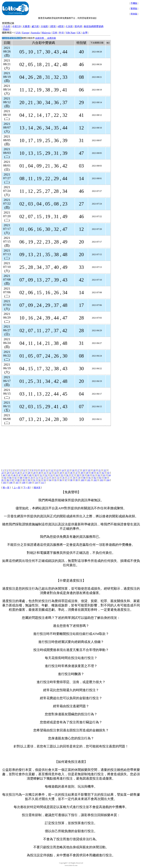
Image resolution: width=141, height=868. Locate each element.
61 (94, 475)
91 (34, 480)
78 (74, 478)
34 (61, 473)
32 (50, 473)
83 (100, 478)
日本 (55, 33)
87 (13, 480)
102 (95, 480)
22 (105, 470)
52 (46, 475)
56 (67, 475)
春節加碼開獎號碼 (94, 26)
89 (24, 480)
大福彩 (44, 26)
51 (41, 475)
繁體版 (134, 9)
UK (79, 33)
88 (18, 480)
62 (99, 475)
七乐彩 (69, 26)
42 (103, 473)
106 (11, 483)
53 (51, 475)
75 (58, 478)
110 (36, 483)
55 (62, 475)
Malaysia (46, 33)
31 (45, 473)
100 (82, 480)
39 (87, 473)
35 (66, 473)
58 (78, 475)
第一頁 (6, 488)
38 (82, 473)
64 (109, 475)
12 (52, 470)
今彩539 (16, 26)
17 (78, 470)
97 (66, 480)
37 (77, 473)
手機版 (134, 3)
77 (69, 478)
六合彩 (7, 26)
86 (8, 480)
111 (43, 483)
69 (26, 478)
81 (90, 478)
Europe (26, 33)
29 (34, 473)
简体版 (134, 14)
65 (5, 478)
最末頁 (37, 488)
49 (30, 475)
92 (40, 480)
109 (30, 483)
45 (9, 475)
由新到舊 (40, 38)
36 (71, 473)
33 (55, 473)
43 (108, 473)
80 (84, 478)
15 (68, 470)
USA (18, 33)
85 (3, 480)
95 (55, 480)
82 (95, 478)
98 (71, 480)
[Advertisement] (56, 445)
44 (4, 475)
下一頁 (27, 488)
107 (17, 483)
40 (92, 473)
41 (98, 473)
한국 (61, 33)
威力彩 (35, 26)
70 (32, 478)
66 (10, 478)
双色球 (78, 26)
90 (29, 480)
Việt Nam (70, 33)
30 (40, 473)
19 (89, 470)
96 (61, 480)
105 (4, 483)
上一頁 (17, 488)
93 (45, 480)
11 (47, 470)
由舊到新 (52, 38)
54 (57, 475)
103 (102, 480)
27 (24, 473)
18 (84, 470)
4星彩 (61, 26)
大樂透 (26, 26)
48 (25, 475)
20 (94, 470)
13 (57, 470)
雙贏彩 (6, 29)
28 (29, 473)
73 (47, 478)
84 (105, 478)
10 (42, 470)
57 (73, 475)
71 (37, 478)
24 (8, 473)
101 (89, 480)
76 (63, 478)
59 (83, 475)
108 (23, 483)
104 (108, 480)
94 (50, 480)
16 (73, 470)
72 (42, 478)
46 (14, 475)
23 (3, 473)
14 (63, 470)
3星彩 (53, 26)
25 (13, 473)
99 (77, 480)
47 (20, 475)
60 (88, 475)
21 (100, 470)
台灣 (85, 33)
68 (21, 478)
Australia (35, 33)
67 (16, 478)
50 (36, 475)
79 (79, 478)
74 (53, 478)
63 (104, 475)
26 (18, 473)
